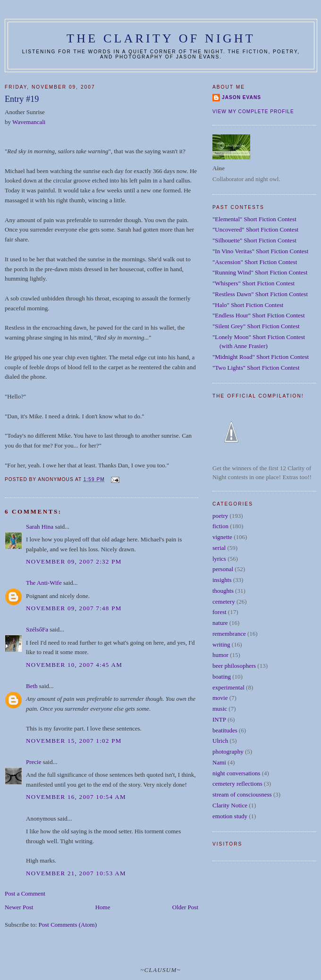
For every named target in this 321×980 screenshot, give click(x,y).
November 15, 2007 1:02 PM (74, 741)
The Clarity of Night (161, 38)
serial (219, 548)
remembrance (229, 634)
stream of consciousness (242, 794)
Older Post (185, 907)
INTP (219, 719)
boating (222, 677)
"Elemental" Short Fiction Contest (254, 219)
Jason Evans (241, 97)
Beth (32, 686)
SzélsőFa (37, 629)
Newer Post (19, 907)
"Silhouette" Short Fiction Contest (254, 240)
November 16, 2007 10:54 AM (76, 797)
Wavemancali (29, 122)
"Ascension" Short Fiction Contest (255, 262)
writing (221, 644)
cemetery (224, 602)
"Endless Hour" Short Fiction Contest (259, 315)
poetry (220, 516)
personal (223, 569)
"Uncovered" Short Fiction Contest (255, 229)
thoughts (223, 591)
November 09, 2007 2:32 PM (74, 561)
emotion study (230, 816)
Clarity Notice (230, 805)
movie (220, 698)
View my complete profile (253, 112)
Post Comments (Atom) (68, 925)
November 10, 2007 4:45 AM (74, 665)
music (220, 709)
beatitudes (225, 730)
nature (220, 623)
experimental (228, 687)
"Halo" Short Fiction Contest (248, 305)
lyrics (219, 559)
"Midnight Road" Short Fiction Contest (261, 357)
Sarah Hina (40, 527)
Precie (34, 762)
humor (220, 655)
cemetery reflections (237, 784)
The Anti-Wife (44, 583)
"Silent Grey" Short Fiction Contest (256, 326)
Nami (219, 762)
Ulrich (220, 741)
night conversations (236, 773)
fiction (220, 526)
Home (103, 907)
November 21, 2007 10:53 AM (76, 873)
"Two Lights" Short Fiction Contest (256, 368)
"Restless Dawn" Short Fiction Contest (260, 294)
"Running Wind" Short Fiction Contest (260, 272)
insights (222, 580)
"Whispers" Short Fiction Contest (253, 283)
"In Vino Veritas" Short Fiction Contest (260, 251)
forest (220, 612)
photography (228, 752)
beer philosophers (234, 666)
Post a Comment (25, 893)
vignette (222, 537)
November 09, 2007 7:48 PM (74, 608)
